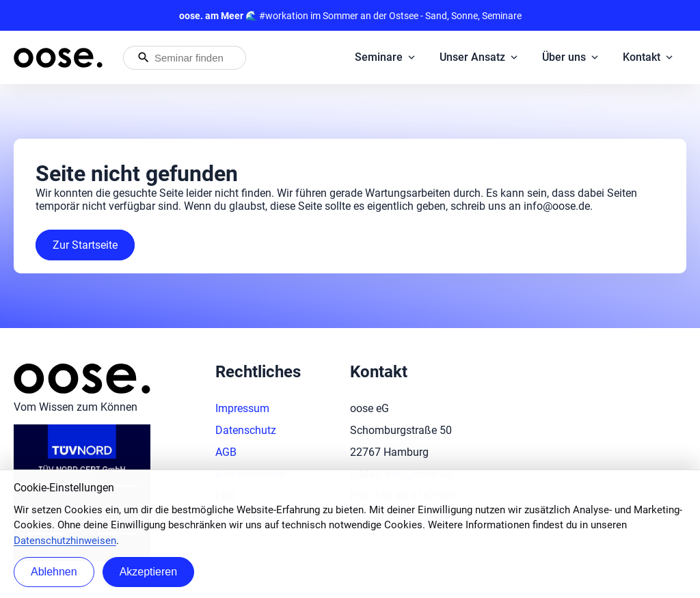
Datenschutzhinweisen (65, 541)
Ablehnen (54, 572)
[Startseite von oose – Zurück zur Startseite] (58, 58)
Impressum (242, 408)
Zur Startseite (85, 245)
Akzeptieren (149, 572)
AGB (226, 452)
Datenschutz (246, 430)
